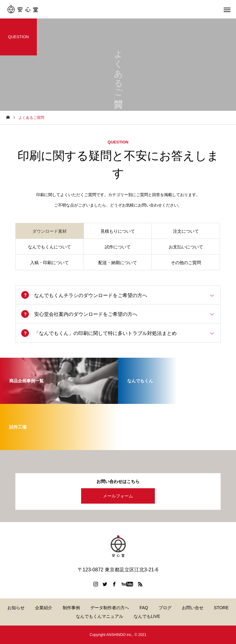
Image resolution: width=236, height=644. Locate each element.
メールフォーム (118, 496)
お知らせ (16, 608)
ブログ (165, 608)
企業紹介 (44, 608)
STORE (221, 608)
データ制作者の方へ (110, 608)
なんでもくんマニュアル (100, 616)
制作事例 (71, 608)
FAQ (144, 608)
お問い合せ (193, 608)
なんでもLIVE (147, 616)
